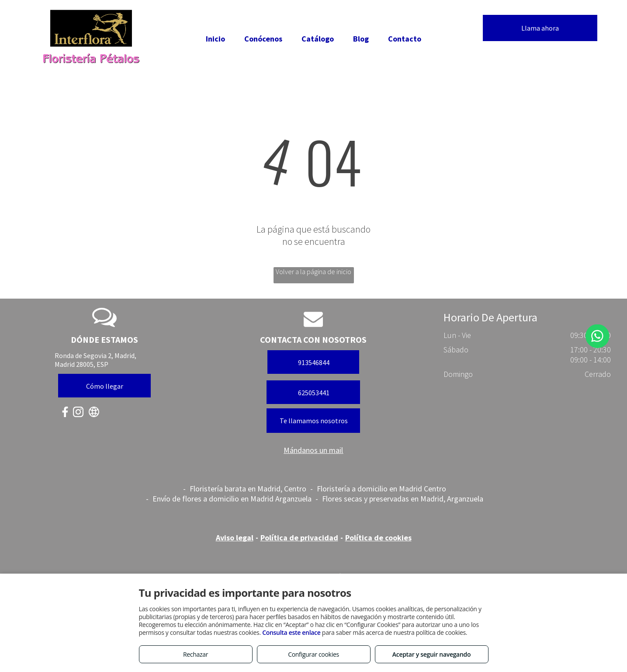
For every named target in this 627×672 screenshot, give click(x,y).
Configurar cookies (313, 654)
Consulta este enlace (291, 632)
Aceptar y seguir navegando (431, 654)
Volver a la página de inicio (313, 272)
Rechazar (196, 654)
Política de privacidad (299, 538)
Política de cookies (378, 538)
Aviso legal (235, 538)
